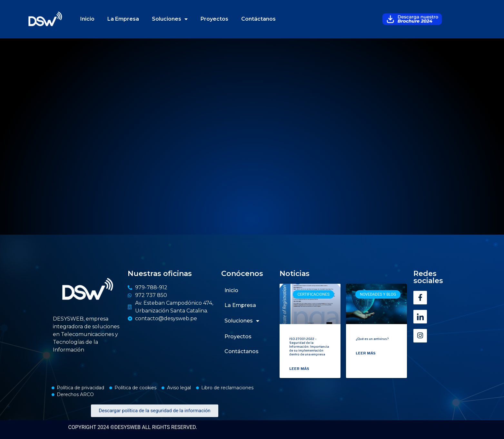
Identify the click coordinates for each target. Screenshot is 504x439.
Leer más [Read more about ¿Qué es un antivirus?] (366, 353)
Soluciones (170, 19)
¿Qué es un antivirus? (372, 339)
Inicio (87, 19)
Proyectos (214, 19)
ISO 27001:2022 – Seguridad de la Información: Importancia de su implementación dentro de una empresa (309, 347)
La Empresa (123, 19)
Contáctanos (258, 19)
